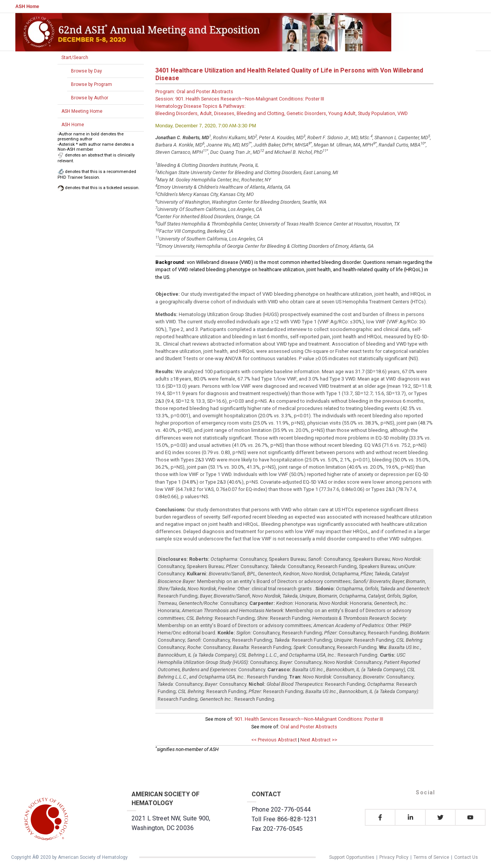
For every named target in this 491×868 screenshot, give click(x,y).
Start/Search (75, 58)
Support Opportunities (352, 857)
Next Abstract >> (319, 740)
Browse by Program (91, 84)
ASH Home (27, 7)
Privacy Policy (394, 857)
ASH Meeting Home (82, 111)
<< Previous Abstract (274, 740)
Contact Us (466, 857)
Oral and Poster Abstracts (309, 727)
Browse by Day (87, 71)
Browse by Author (90, 98)
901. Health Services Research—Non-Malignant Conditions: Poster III (309, 719)
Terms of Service (431, 857)
